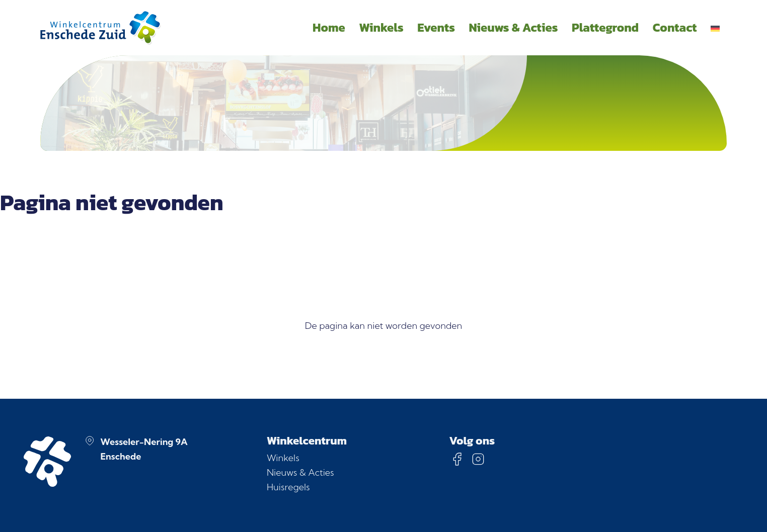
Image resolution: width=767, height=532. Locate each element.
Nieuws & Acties (300, 472)
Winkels (283, 458)
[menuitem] (715, 28)
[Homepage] (101, 28)
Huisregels (288, 487)
